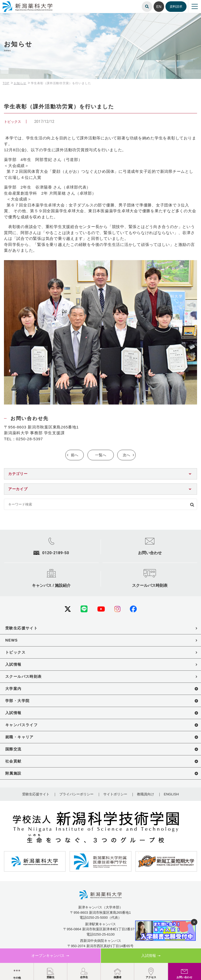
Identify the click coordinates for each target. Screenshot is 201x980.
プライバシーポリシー (76, 794)
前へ (75, 455)
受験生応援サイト (36, 794)
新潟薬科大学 (11, 3)
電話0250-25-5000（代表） (101, 918)
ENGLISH (171, 794)
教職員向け (146, 794)
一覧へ (101, 455)
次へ (126, 455)
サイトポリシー (115, 794)
